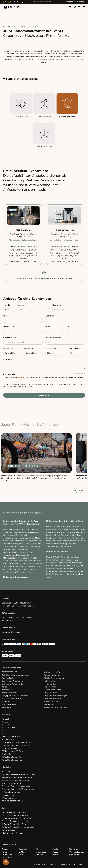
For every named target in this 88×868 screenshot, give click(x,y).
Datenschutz (23, 377)
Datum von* (9, 349)
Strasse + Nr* (9, 327)
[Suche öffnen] (70, 7)
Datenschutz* (9, 374)
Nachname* (58, 305)
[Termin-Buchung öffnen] (6, 862)
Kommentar (9, 360)
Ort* (68, 327)
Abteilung (50, 316)
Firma (6, 316)
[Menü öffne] (84, 7)
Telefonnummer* (53, 338)
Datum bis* (29, 349)
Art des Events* (52, 349)
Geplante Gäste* (74, 349)
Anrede (7, 305)
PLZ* (48, 327)
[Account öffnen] (75, 7)
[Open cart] (79, 7)
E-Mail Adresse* (10, 338)
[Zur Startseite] (12, 8)
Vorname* (22, 305)
